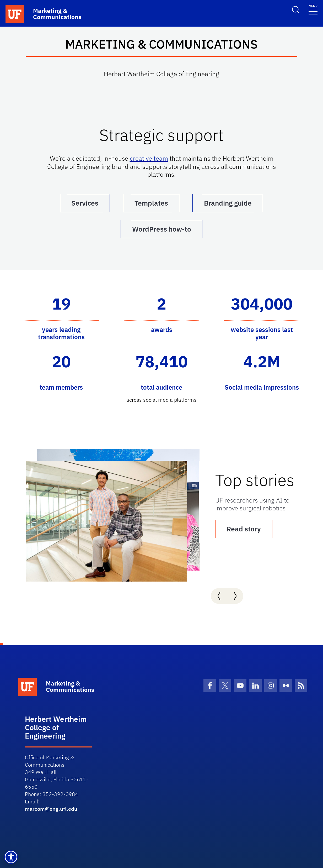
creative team (149, 158)
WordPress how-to (162, 229)
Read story (246, 529)
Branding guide (228, 203)
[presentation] (219, 596)
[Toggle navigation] (313, 9)
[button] (11, 857)
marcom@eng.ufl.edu (51, 809)
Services (85, 203)
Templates (151, 203)
